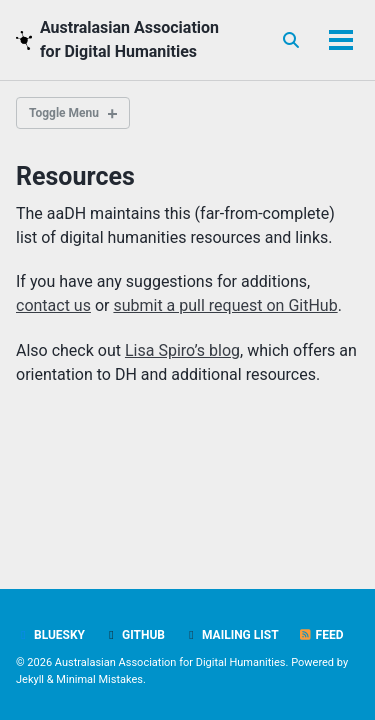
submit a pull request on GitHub (225, 305)
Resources (75, 176)
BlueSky (50, 635)
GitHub (134, 635)
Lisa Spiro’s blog (182, 350)
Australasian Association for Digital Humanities (129, 39)
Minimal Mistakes (99, 679)
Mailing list (231, 635)
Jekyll (30, 679)
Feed (321, 635)
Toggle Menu (64, 113)
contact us (53, 305)
